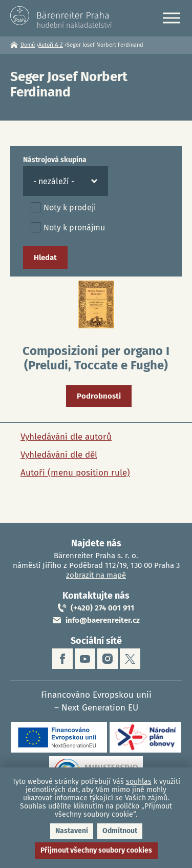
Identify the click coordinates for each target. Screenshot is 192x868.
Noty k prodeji (70, 208)
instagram (108, 659)
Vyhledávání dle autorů (66, 437)
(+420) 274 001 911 (102, 608)
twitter (130, 659)
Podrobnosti (99, 396)
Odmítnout (120, 831)
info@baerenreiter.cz (103, 620)
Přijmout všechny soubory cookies (96, 850)
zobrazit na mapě (96, 575)
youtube (85, 659)
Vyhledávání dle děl (59, 455)
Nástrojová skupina (55, 160)
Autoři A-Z (51, 45)
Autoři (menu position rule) (75, 473)
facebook (62, 659)
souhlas (139, 782)
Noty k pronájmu (74, 228)
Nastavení (72, 831)
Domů (28, 45)
